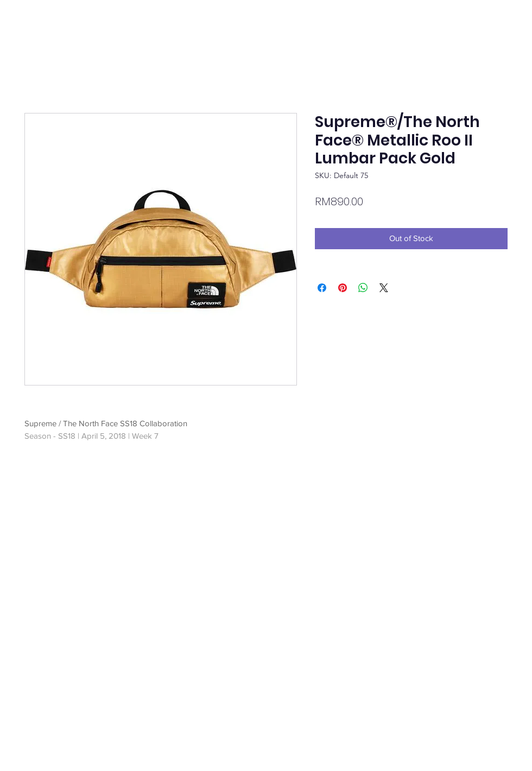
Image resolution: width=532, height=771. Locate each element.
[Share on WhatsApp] (363, 288)
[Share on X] (384, 288)
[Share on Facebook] (322, 288)
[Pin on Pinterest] (343, 288)
